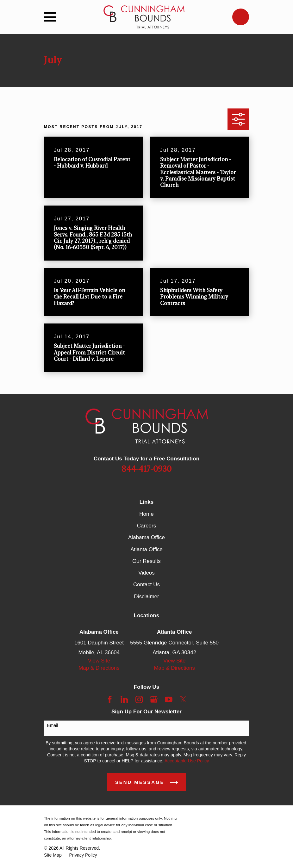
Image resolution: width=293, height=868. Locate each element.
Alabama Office (146, 537)
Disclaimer (146, 597)
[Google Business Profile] (154, 699)
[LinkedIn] (124, 699)
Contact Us (146, 585)
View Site (99, 661)
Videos (146, 573)
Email (52, 725)
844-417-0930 (146, 469)
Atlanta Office (146, 549)
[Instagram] (139, 699)
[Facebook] (110, 699)
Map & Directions (99, 668)
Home (146, 514)
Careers (146, 526)
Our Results (146, 561)
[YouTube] (169, 699)
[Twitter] (183, 699)
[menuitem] (53, 855)
